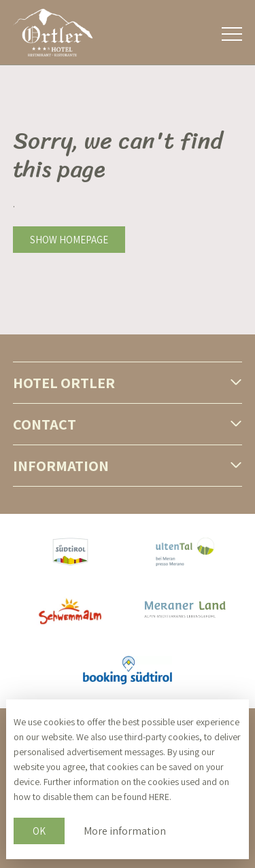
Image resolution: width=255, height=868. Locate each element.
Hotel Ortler (64, 383)
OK (39, 831)
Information (61, 466)
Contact (45, 424)
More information (125, 831)
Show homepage (69, 240)
